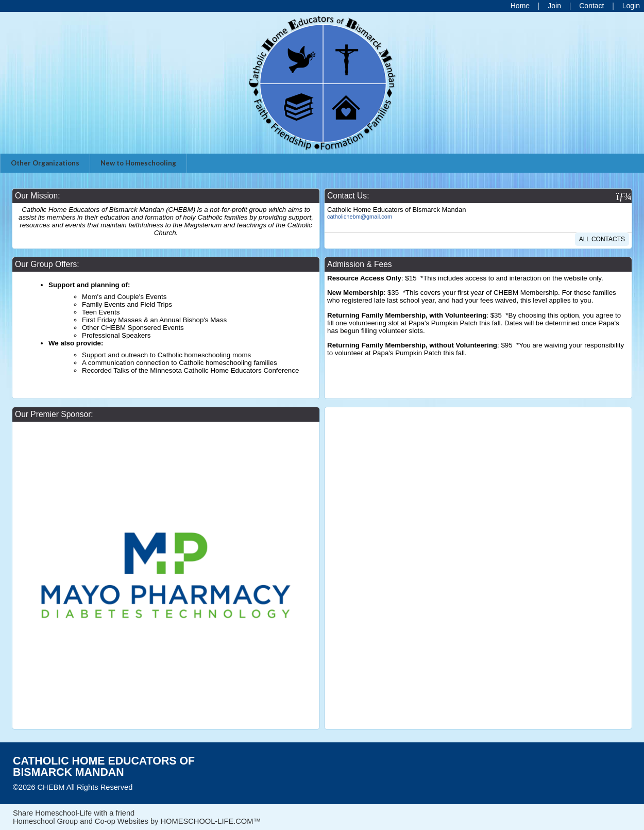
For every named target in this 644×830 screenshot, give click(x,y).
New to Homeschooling (138, 163)
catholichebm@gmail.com (360, 217)
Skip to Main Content (177, 787)
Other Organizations (45, 163)
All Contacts (602, 239)
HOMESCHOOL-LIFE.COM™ (210, 821)
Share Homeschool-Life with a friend (74, 813)
